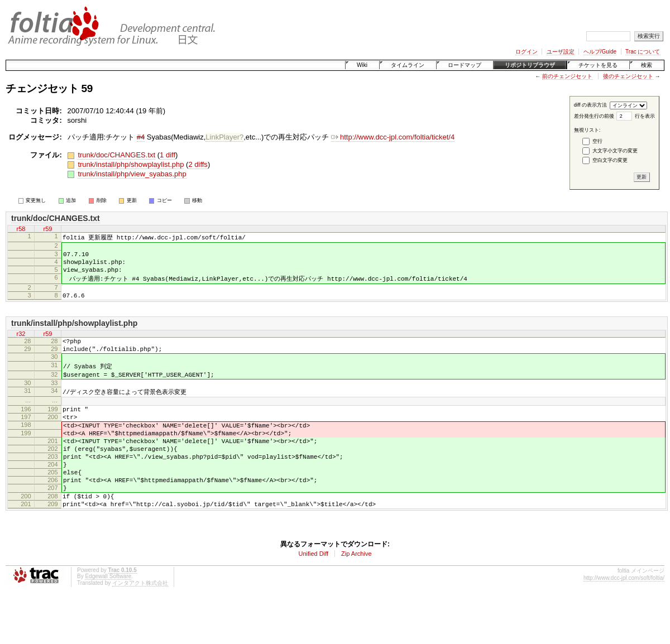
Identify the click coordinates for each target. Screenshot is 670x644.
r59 (48, 229)
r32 (21, 345)
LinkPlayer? (224, 137)
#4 (141, 137)
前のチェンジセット (567, 76)
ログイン (527, 52)
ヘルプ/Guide (600, 52)
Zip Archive (356, 598)
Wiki (362, 65)
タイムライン (408, 65)
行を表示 (645, 116)
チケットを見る (598, 65)
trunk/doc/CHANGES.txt (116, 155)
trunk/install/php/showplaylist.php (131, 164)
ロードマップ (465, 65)
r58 (21, 229)
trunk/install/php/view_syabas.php (132, 174)
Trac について (643, 52)
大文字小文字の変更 (615, 151)
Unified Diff (313, 598)
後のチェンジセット (628, 76)
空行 (597, 141)
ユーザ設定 (561, 52)
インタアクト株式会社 (140, 627)
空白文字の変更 (610, 160)
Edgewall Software (108, 620)
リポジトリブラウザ (530, 65)
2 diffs (198, 164)
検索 (647, 65)
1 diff (167, 155)
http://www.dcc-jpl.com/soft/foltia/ (624, 622)
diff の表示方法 (590, 105)
